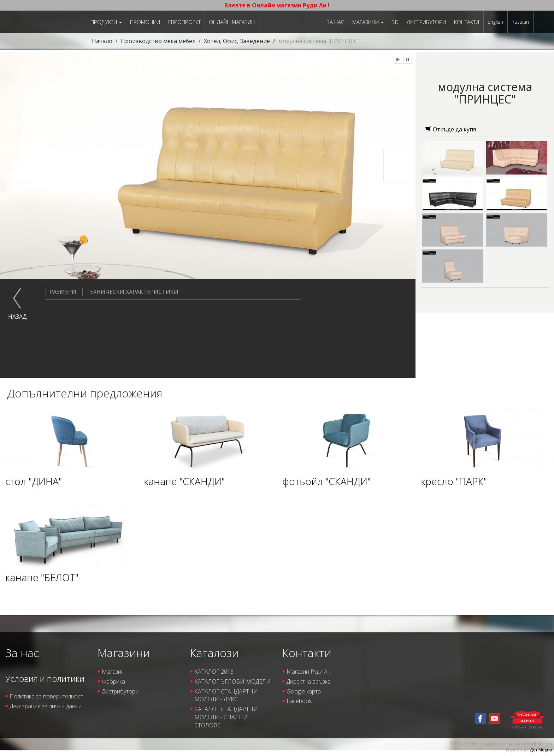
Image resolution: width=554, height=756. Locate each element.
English (495, 22)
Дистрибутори (426, 22)
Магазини (368, 22)
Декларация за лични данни (46, 706)
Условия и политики (45, 678)
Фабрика (113, 681)
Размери (61, 292)
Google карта (304, 691)
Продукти (106, 22)
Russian (520, 22)
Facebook (299, 701)
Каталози (214, 653)
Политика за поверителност (46, 696)
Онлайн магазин (232, 22)
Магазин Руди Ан (309, 672)
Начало (102, 41)
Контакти (467, 22)
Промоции (145, 22)
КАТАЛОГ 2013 (214, 672)
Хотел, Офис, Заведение (237, 41)
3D (395, 22)
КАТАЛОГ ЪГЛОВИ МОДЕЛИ (232, 681)
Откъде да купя (451, 129)
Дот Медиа (541, 750)
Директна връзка (309, 681)
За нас (335, 22)
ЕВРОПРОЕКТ (184, 22)
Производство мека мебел (158, 41)
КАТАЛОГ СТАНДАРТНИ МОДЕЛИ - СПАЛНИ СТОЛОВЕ (226, 717)
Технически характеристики (130, 292)
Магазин (113, 672)
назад (17, 317)
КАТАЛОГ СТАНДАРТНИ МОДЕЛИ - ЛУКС (226, 695)
